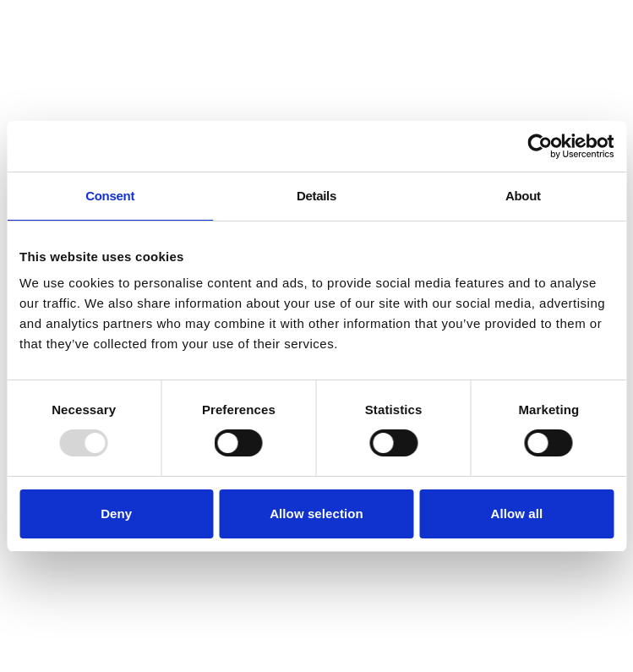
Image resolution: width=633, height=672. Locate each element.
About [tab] (523, 196)
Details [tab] (316, 196)
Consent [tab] (110, 196)
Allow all (516, 514)
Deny (116, 514)
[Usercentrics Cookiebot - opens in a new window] (540, 146)
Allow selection (316, 514)
